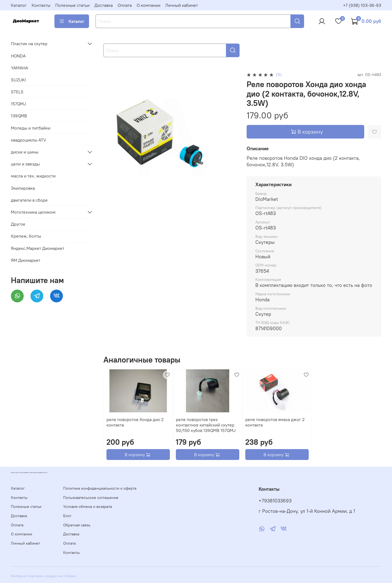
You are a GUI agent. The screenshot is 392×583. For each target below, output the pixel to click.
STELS (17, 92)
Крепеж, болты (26, 236)
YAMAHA (19, 68)
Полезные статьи (72, 5)
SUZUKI (18, 80)
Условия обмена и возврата (88, 507)
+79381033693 (275, 501)
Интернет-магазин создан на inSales (43, 576)
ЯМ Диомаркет (26, 260)
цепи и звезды (25, 164)
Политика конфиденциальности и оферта (100, 488)
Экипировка (23, 188)
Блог (67, 516)
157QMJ (19, 104)
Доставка (104, 5)
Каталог (19, 5)
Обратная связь (77, 525)
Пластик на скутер (29, 44)
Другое (18, 224)
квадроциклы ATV (29, 140)
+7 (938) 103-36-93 (362, 5)
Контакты (41, 5)
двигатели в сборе (29, 200)
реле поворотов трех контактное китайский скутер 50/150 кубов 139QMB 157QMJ (206, 425)
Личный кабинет (182, 5)
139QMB (19, 116)
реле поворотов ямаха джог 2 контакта (275, 422)
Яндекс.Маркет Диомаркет (38, 248)
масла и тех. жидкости (33, 176)
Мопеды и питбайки (31, 128)
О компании (148, 5)
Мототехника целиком (33, 212)
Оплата (125, 5)
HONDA (18, 56)
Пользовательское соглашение (91, 498)
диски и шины (25, 152)
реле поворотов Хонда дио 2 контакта (135, 422)
